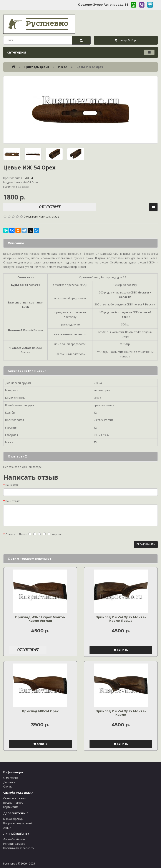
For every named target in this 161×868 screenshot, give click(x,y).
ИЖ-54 (63, 67)
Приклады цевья (37, 67)
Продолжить (146, 544)
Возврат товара (13, 803)
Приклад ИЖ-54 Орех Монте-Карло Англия (40, 619)
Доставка (9, 782)
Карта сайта (11, 807)
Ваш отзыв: (13, 501)
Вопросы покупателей (18, 823)
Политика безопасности (19, 848)
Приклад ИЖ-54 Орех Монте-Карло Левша (121, 619)
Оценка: (11, 534)
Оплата (8, 787)
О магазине (11, 778)
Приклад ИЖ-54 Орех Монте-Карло (121, 713)
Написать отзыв (49, 217)
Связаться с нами (14, 798)
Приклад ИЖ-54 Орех (40, 711)
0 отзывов (30, 217)
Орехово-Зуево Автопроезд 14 (103, 4)
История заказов (14, 844)
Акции (7, 828)
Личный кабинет (14, 839)
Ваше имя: (12, 485)
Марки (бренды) (14, 819)
